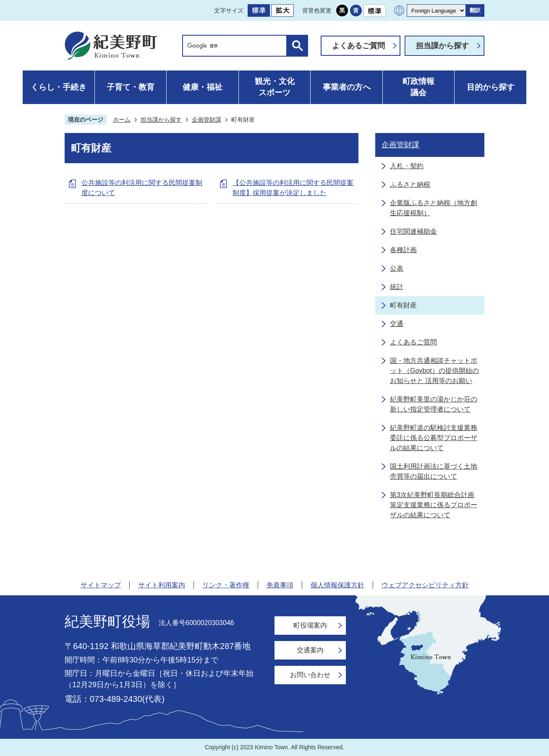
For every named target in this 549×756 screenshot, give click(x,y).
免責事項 (280, 585)
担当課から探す (442, 46)
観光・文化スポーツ (275, 87)
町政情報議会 (418, 87)
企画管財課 (207, 120)
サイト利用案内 (162, 585)
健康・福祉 (203, 87)
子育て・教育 (131, 87)
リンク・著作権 (226, 585)
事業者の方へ (347, 87)
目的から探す (491, 87)
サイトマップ (101, 585)
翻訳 (475, 10)
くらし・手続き (59, 87)
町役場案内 (310, 625)
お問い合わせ (310, 675)
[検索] (237, 46)
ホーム (122, 120)
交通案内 (310, 650)
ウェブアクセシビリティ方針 (425, 585)
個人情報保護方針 (337, 585)
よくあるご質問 (358, 46)
